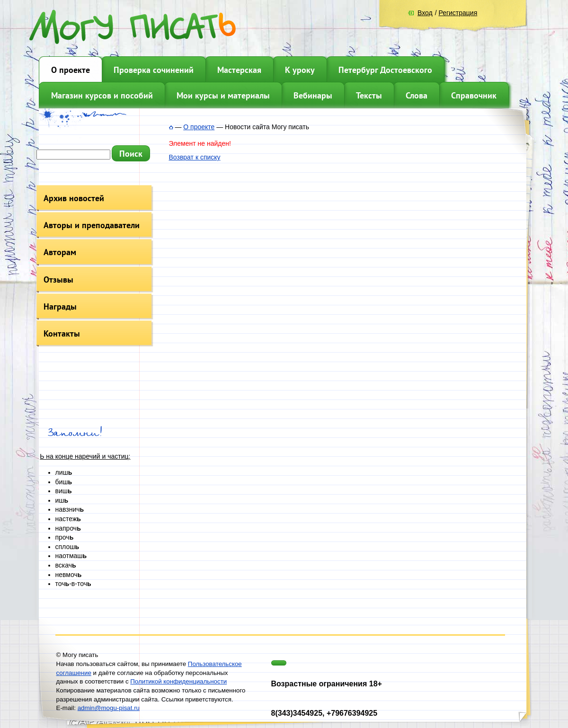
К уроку (300, 70)
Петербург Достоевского (385, 70)
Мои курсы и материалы (223, 95)
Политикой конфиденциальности (178, 681)
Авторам (60, 252)
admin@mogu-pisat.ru (109, 708)
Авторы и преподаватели (92, 225)
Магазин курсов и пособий (102, 95)
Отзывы (58, 280)
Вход (425, 13)
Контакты (62, 333)
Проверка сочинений (154, 70)
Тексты (369, 95)
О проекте (71, 70)
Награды (60, 306)
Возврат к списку (195, 157)
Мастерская (239, 70)
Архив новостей (74, 198)
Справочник (474, 95)
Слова (417, 95)
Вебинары (313, 95)
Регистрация (458, 13)
